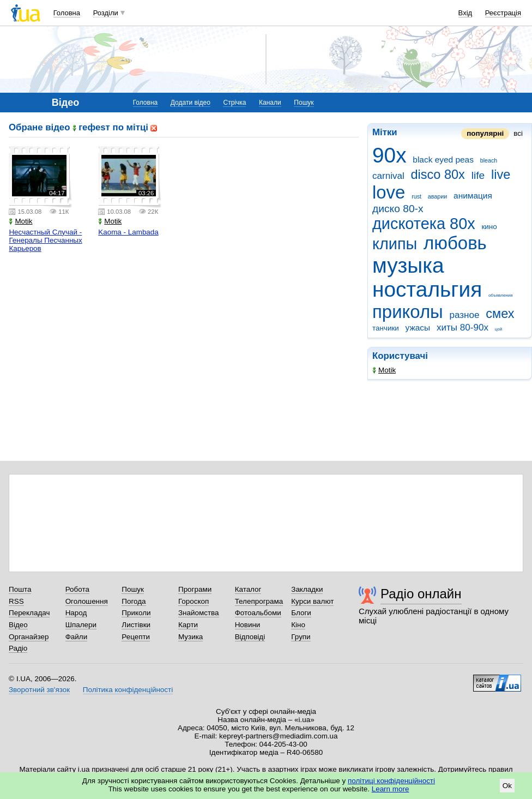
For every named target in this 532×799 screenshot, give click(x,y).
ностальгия (427, 289)
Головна (67, 13)
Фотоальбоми (258, 613)
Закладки (307, 589)
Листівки (136, 625)
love (389, 192)
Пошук (304, 103)
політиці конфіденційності (391, 781)
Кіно (298, 625)
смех (500, 314)
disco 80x (438, 175)
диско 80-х (398, 209)
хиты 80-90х (463, 328)
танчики (386, 328)
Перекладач (29, 613)
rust (416, 196)
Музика (191, 637)
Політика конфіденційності (128, 690)
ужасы (418, 328)
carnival (388, 176)
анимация (473, 196)
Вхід (465, 13)
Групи (301, 637)
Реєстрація (503, 13)
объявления (501, 295)
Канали (270, 103)
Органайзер (29, 637)
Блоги (301, 613)
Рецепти (136, 637)
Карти (188, 625)
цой (499, 329)
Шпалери (81, 625)
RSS (16, 601)
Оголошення (87, 601)
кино (489, 227)
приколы (408, 312)
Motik (384, 370)
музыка (408, 265)
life (478, 175)
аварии (438, 196)
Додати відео (191, 103)
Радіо (18, 648)
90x (389, 155)
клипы (395, 244)
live (501, 175)
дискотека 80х (424, 224)
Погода (134, 601)
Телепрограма (259, 601)
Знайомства (199, 613)
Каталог (248, 589)
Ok (507, 786)
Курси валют (312, 601)
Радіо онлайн (421, 594)
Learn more (391, 789)
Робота (77, 589)
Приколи (136, 613)
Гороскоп (194, 601)
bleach (489, 160)
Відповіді (250, 637)
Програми (195, 589)
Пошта (20, 589)
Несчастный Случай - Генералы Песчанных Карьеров (45, 240)
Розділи (106, 13)
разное (465, 315)
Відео (18, 625)
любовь (455, 243)
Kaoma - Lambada (128, 232)
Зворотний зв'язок (39, 690)
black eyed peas (443, 160)
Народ (76, 613)
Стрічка (234, 103)
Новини (248, 625)
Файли (77, 637)
